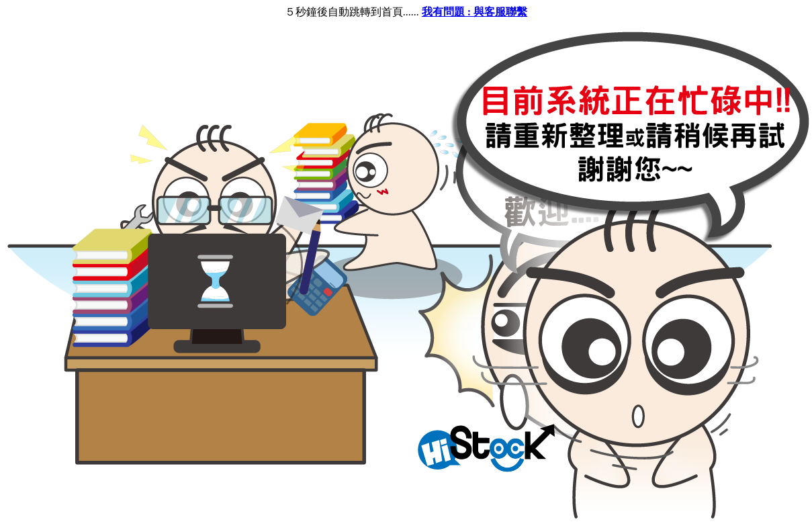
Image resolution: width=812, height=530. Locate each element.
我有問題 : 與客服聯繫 (475, 12)
